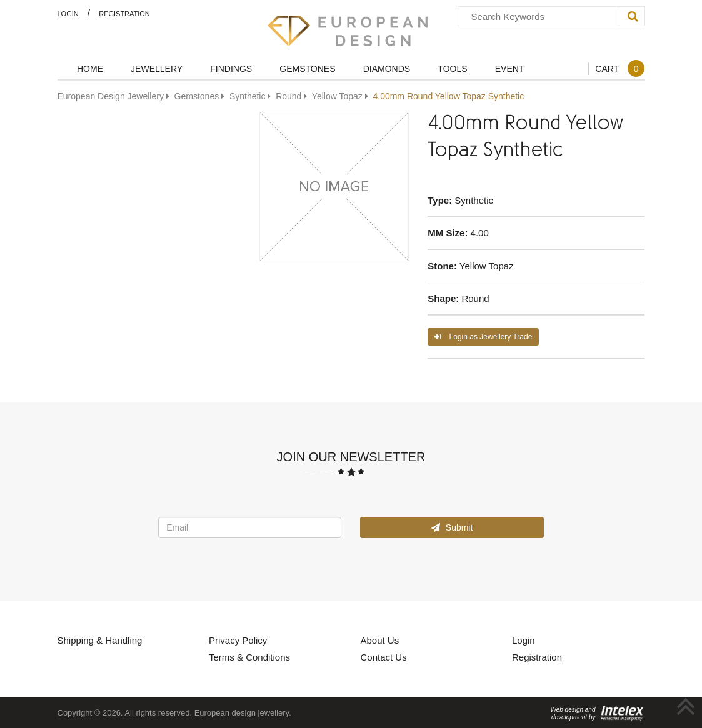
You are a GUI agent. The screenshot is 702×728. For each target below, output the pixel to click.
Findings (231, 68)
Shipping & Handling (100, 640)
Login (68, 13)
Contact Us (384, 657)
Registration (124, 13)
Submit (452, 527)
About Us (380, 640)
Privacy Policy (238, 640)
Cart (620, 68)
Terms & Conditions (249, 657)
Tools (452, 68)
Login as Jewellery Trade (483, 337)
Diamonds (387, 68)
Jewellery (157, 68)
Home (90, 68)
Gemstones (307, 68)
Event (510, 68)
